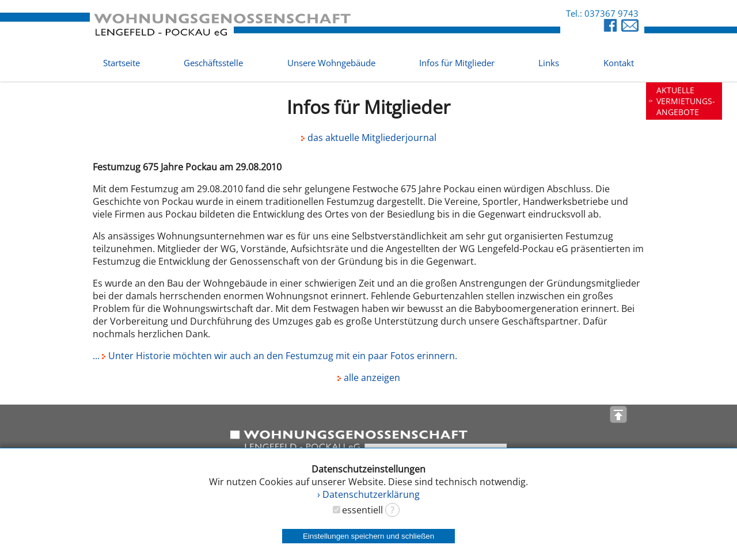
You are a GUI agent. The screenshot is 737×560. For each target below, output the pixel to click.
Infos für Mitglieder (457, 63)
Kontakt (619, 63)
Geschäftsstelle (213, 63)
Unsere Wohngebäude (331, 63)
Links (549, 63)
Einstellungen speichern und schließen (368, 536)
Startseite (121, 63)
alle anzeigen (369, 378)
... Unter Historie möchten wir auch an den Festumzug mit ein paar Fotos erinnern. (275, 356)
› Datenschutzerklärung (368, 494)
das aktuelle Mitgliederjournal (369, 138)
